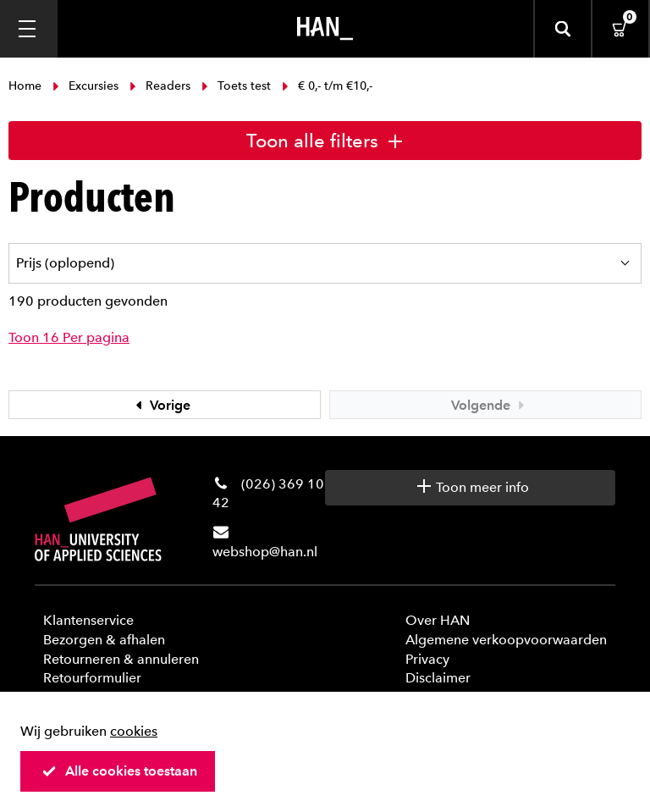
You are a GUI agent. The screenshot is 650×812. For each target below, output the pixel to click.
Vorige (161, 405)
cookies (134, 731)
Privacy (427, 659)
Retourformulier (92, 678)
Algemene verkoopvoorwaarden (506, 640)
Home (27, 86)
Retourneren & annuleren (121, 659)
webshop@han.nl (265, 552)
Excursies (85, 86)
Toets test (236, 86)
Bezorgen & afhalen (104, 640)
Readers (160, 86)
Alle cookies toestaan (119, 771)
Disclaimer (438, 678)
